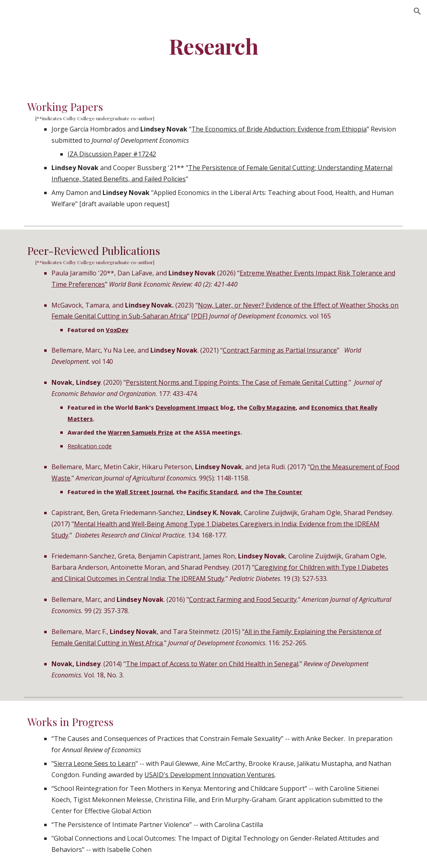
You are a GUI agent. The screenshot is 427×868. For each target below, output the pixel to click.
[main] (213, 46)
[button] (417, 11)
